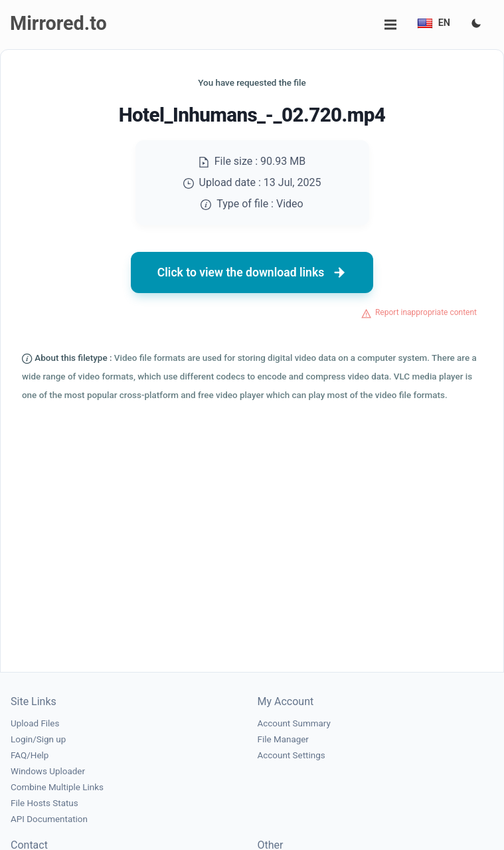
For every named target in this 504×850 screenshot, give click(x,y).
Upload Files (35, 723)
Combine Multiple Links (57, 787)
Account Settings (292, 755)
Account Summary (294, 723)
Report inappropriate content (426, 312)
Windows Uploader (48, 771)
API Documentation (49, 819)
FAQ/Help (30, 755)
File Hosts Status (44, 803)
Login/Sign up (38, 739)
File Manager (283, 739)
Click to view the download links (252, 272)
